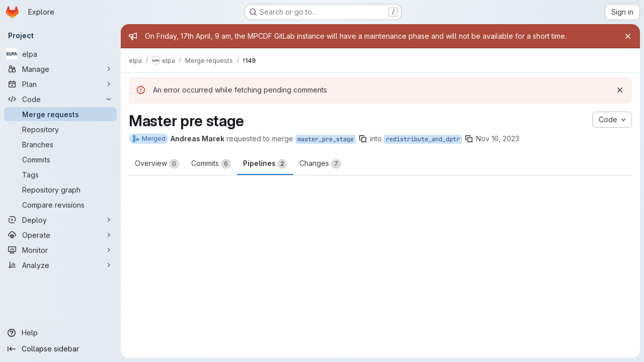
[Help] (60, 333)
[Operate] (60, 235)
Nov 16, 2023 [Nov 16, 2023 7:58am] (498, 139)
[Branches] (60, 144)
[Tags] (60, 174)
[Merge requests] (60, 114)
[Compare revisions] (60, 205)
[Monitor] (60, 250)
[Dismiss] (620, 90)
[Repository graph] (60, 190)
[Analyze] (60, 265)
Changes (320, 164)
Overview (157, 164)
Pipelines (265, 164)
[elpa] (60, 54)
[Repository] (60, 129)
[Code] (60, 99)
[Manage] (60, 69)
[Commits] (60, 159)
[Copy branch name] (363, 139)
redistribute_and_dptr (423, 139)
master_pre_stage (326, 139)
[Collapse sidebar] (60, 349)
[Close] (628, 36)
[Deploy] (60, 220)
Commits (211, 164)
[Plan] (60, 84)
